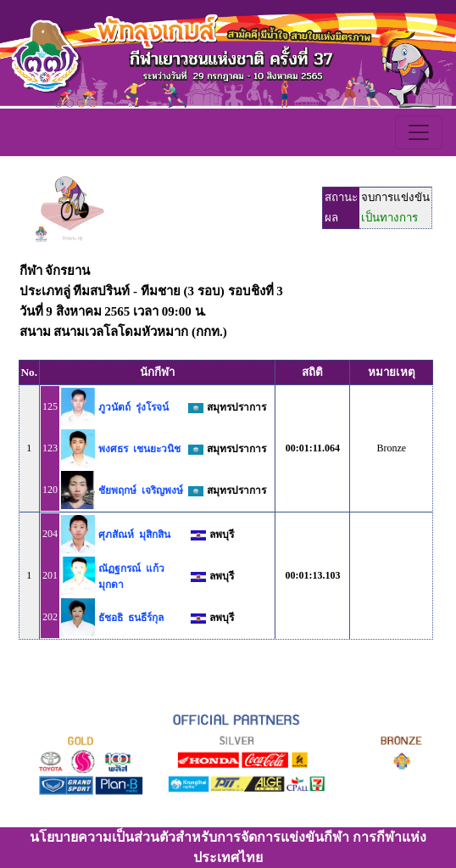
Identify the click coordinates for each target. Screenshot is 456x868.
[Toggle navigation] (419, 132)
